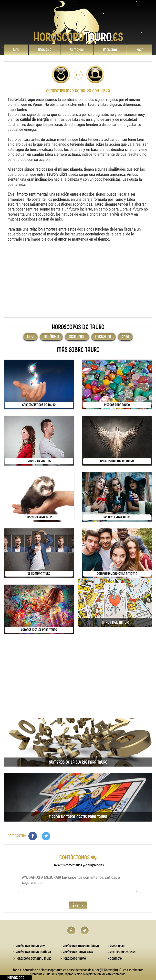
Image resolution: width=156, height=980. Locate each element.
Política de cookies (122, 952)
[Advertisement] (78, 279)
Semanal (77, 50)
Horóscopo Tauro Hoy (29, 946)
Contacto (115, 958)
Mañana (45, 50)
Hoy (16, 50)
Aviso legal (116, 946)
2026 (140, 50)
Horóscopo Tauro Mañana (32, 952)
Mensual (110, 50)
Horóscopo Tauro (73, 958)
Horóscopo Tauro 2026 (77, 952)
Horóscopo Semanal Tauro (32, 958)
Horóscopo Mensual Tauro (80, 946)
